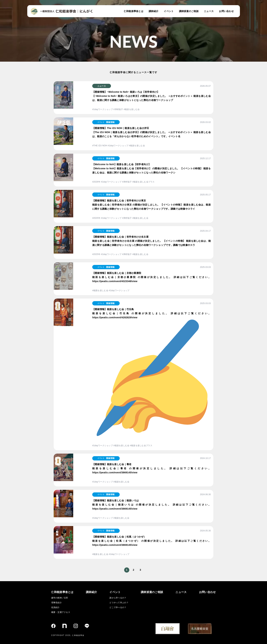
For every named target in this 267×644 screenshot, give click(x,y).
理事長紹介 (57, 603)
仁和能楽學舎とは (134, 11)
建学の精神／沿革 (60, 598)
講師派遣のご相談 (189, 11)
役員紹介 (55, 607)
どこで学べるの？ (118, 607)
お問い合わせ (226, 11)
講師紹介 (154, 11)
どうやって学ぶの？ (119, 603)
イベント (169, 11)
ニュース (209, 11)
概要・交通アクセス (61, 612)
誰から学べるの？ (118, 598)
